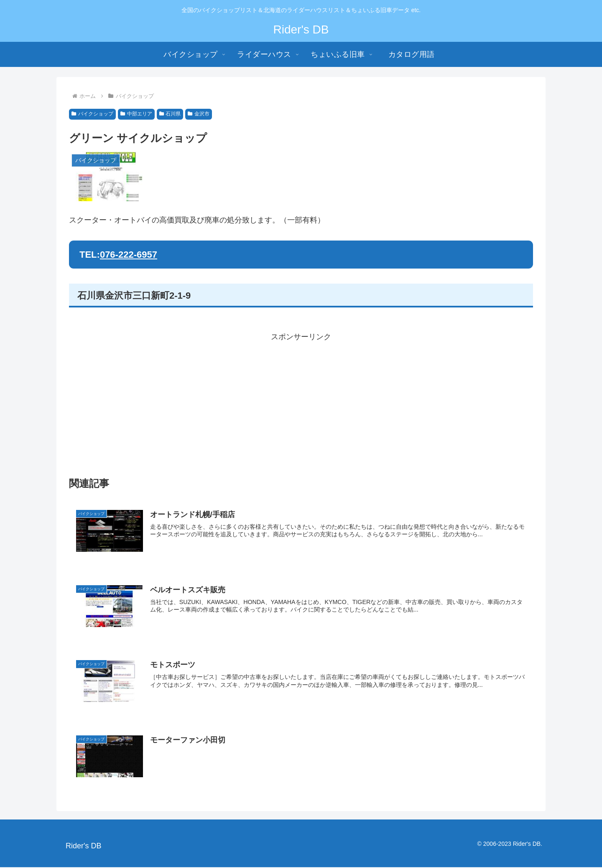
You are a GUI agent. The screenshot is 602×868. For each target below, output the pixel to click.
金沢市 (199, 114)
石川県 (170, 114)
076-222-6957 (129, 255)
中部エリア (136, 114)
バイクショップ (92, 114)
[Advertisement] (301, 402)
